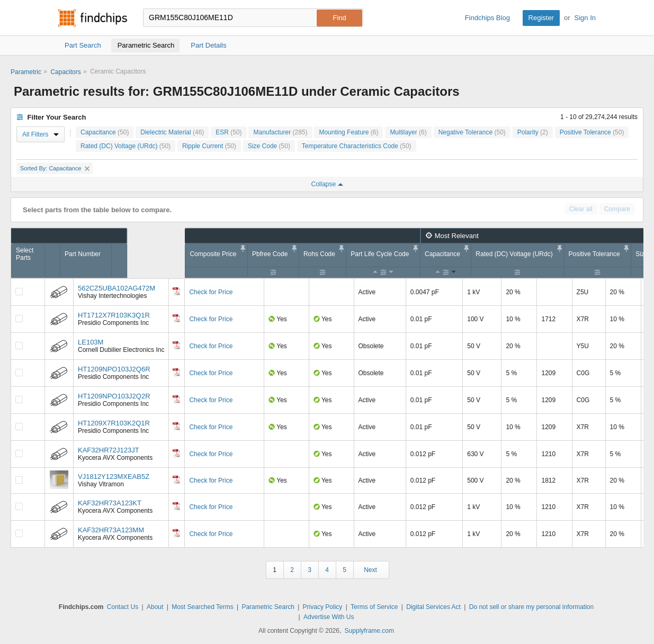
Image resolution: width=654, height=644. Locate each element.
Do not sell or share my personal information (531, 607)
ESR (229, 132)
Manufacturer (280, 132)
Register (541, 18)
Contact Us (123, 607)
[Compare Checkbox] (19, 292)
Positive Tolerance (592, 132)
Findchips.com (93, 18)
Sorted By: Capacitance (55, 168)
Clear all (581, 209)
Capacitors (65, 72)
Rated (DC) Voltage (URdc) (126, 146)
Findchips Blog (487, 18)
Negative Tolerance (472, 132)
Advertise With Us (329, 617)
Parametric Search (268, 607)
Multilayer (408, 132)
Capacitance (105, 132)
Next (370, 570)
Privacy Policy (323, 607)
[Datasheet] (176, 291)
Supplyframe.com (369, 631)
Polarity (533, 132)
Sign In (585, 18)
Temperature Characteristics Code (357, 146)
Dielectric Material (172, 132)
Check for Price (211, 292)
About (155, 607)
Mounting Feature (348, 132)
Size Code (269, 146)
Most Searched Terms (203, 607)
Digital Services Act (433, 607)
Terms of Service (374, 607)
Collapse (327, 184)
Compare (617, 209)
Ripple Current (209, 146)
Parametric (26, 72)
